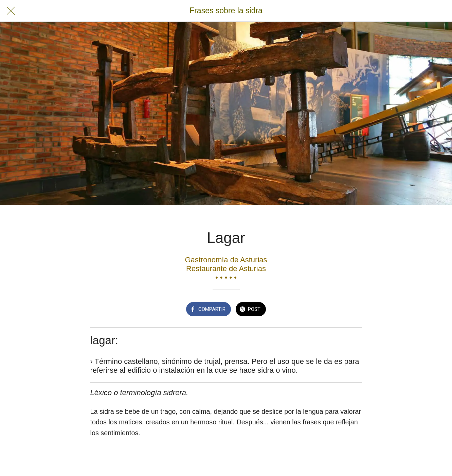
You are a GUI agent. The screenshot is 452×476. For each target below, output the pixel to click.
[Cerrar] (11, 11)
